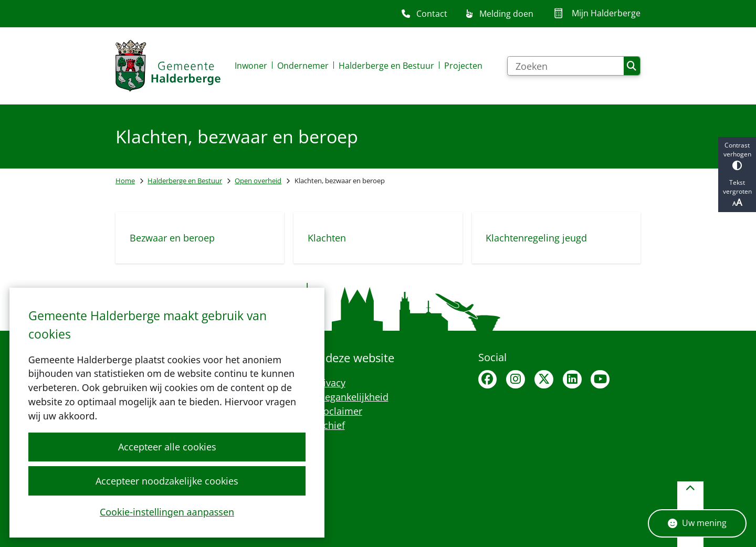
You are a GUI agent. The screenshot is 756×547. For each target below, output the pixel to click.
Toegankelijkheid (351, 397)
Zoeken (632, 66)
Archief (329, 425)
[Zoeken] (565, 66)
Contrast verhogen (737, 156)
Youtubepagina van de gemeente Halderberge (600, 380)
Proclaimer (338, 411)
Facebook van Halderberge (488, 380)
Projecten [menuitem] (463, 66)
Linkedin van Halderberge (572, 380)
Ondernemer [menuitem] (303, 66)
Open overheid (258, 181)
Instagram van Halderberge (516, 380)
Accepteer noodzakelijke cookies (167, 480)
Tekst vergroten (737, 193)
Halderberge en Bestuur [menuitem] (386, 66)
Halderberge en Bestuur (185, 181)
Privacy (330, 383)
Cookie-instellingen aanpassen (167, 511)
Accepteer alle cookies (167, 447)
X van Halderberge (544, 380)
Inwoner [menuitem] (251, 66)
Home (125, 181)
